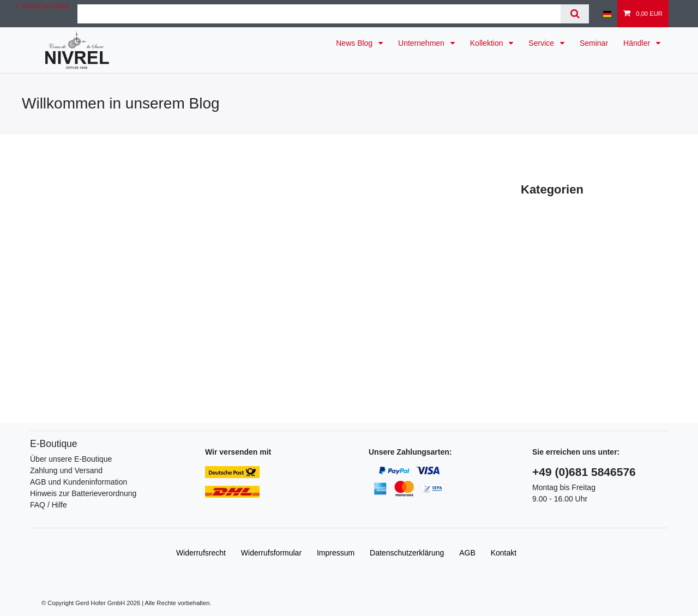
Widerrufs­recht (201, 553)
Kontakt (504, 553)
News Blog (355, 43)
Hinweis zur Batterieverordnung (83, 493)
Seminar (594, 43)
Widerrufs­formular (271, 553)
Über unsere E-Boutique (71, 459)
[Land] (607, 14)
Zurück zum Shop (42, 6)
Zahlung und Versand (66, 470)
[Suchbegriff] (319, 14)
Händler (638, 43)
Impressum (336, 553)
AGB (467, 553)
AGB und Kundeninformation (79, 482)
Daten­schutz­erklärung (407, 553)
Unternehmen (422, 43)
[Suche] (574, 14)
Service (542, 43)
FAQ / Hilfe (49, 505)
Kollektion (488, 43)
